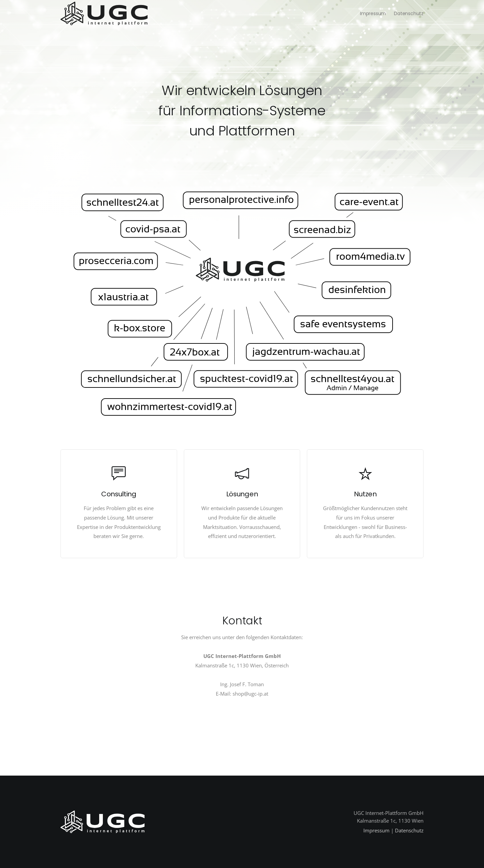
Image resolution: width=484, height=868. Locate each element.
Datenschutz (409, 13)
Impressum (373, 13)
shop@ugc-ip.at (250, 694)
